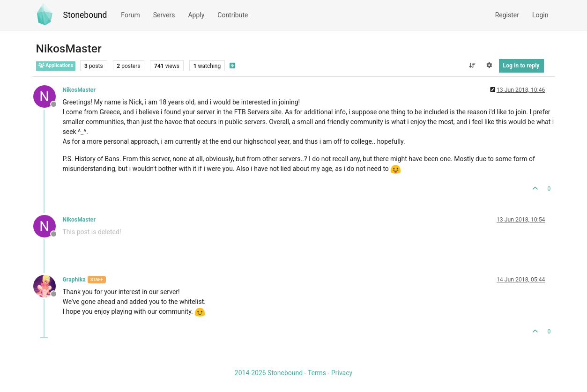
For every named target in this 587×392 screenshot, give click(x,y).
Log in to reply (521, 66)
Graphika (74, 280)
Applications (56, 65)
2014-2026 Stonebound (269, 373)
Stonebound (85, 15)
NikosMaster (79, 90)
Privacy (342, 373)
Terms (317, 373)
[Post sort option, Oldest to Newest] (472, 66)
